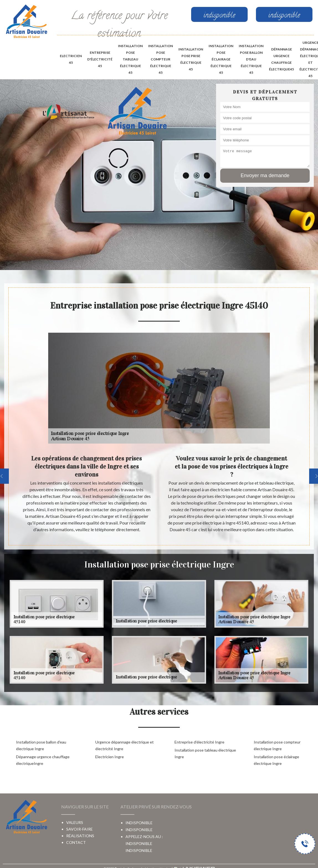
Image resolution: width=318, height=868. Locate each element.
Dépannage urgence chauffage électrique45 (281, 59)
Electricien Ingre (110, 757)
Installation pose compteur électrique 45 (161, 59)
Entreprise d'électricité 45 (100, 59)
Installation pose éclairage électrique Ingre (276, 760)
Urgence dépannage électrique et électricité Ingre (125, 745)
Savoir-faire (79, 829)
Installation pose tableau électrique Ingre (205, 753)
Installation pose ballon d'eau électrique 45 (251, 59)
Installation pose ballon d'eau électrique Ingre (41, 745)
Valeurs (75, 822)
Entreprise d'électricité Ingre (199, 742)
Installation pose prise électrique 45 (191, 59)
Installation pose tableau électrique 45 (130, 59)
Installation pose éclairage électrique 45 (221, 59)
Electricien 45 (71, 59)
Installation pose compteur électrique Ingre (277, 745)
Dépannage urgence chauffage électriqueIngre (43, 760)
